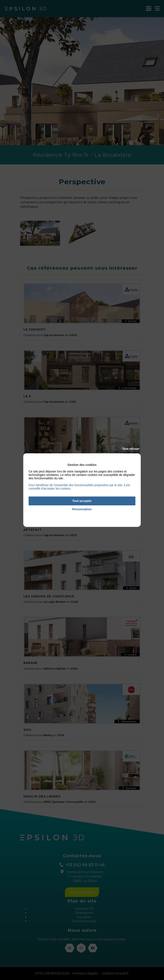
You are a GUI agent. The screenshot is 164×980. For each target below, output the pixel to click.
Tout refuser (131, 449)
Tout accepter (82, 501)
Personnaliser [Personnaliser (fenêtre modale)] (82, 509)
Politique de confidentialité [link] (82, 515)
